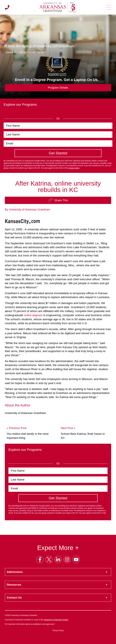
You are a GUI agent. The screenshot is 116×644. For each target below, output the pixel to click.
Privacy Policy (58, 631)
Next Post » (68, 428)
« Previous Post (17, 428)
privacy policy (74, 168)
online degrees (33, 315)
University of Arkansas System (56, 620)
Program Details (58, 88)
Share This (58, 200)
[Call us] (7, 7)
